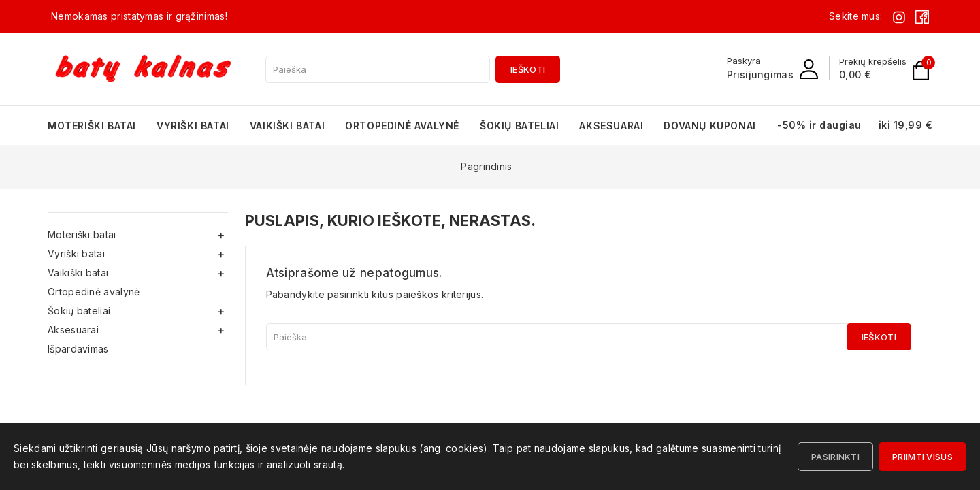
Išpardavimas (78, 349)
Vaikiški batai (287, 126)
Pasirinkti (835, 457)
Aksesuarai (611, 126)
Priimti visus (922, 457)
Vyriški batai (193, 126)
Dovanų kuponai (709, 126)
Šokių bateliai (519, 126)
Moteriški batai (92, 126)
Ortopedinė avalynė (402, 126)
